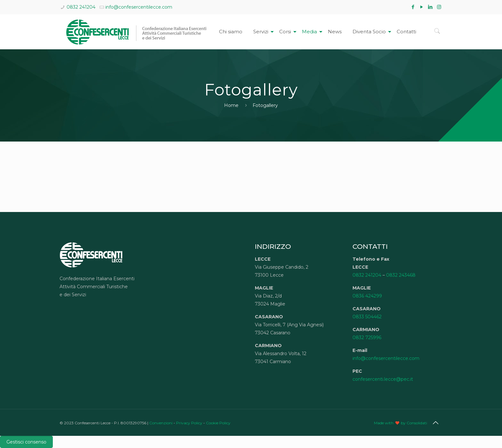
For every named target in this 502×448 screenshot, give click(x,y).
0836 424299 (367, 296)
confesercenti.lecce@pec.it (383, 379)
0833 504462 (367, 317)
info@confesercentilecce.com (139, 7)
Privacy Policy (189, 423)
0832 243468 (401, 275)
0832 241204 (81, 7)
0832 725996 (367, 338)
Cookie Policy (218, 423)
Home (231, 105)
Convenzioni (161, 423)
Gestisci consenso (26, 442)
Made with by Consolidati (401, 423)
